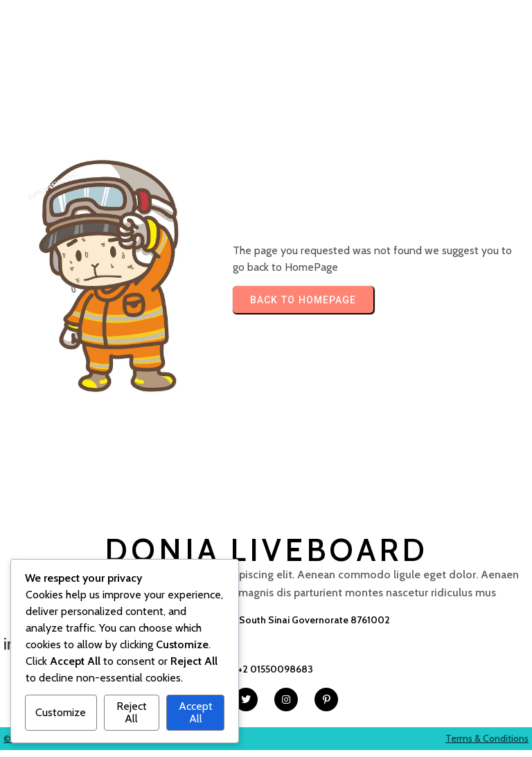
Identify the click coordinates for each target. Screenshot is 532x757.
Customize (61, 712)
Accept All (196, 712)
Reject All (132, 712)
